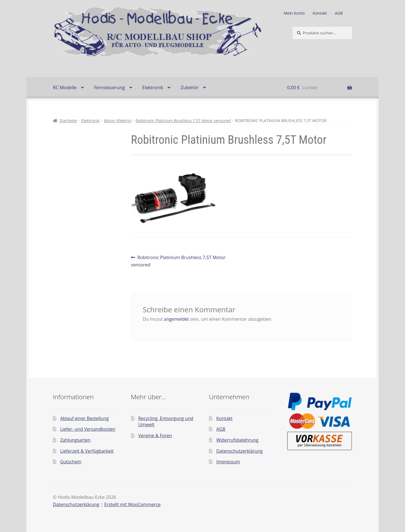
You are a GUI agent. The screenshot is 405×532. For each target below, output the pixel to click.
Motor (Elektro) (118, 121)
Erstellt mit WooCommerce (132, 504)
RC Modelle (65, 87)
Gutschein (71, 462)
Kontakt (320, 13)
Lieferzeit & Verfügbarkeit (87, 451)
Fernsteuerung (109, 87)
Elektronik (153, 87)
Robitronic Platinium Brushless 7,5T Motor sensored (183, 121)
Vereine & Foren (155, 436)
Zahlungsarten (75, 440)
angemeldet (176, 319)
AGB (339, 13)
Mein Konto (294, 13)
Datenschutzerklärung (239, 451)
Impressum (228, 462)
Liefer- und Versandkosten (88, 429)
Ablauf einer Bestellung (85, 418)
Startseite (68, 121)
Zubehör (190, 87)
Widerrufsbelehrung (237, 440)
